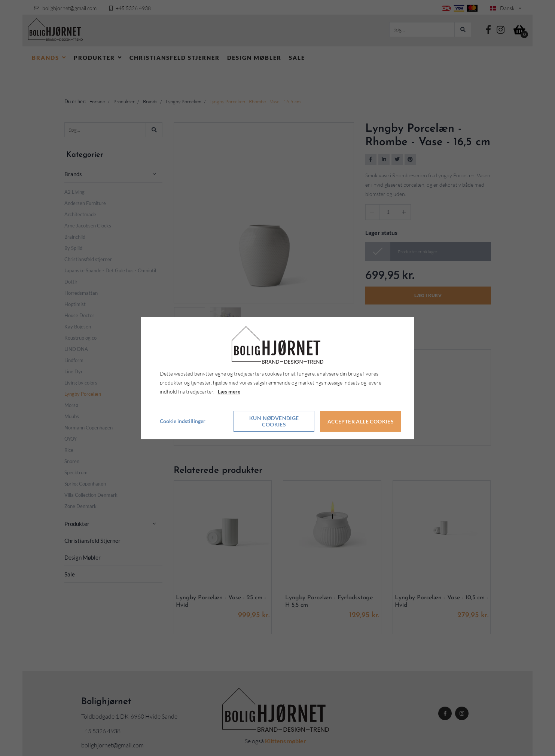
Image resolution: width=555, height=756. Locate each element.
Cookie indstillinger (183, 421)
